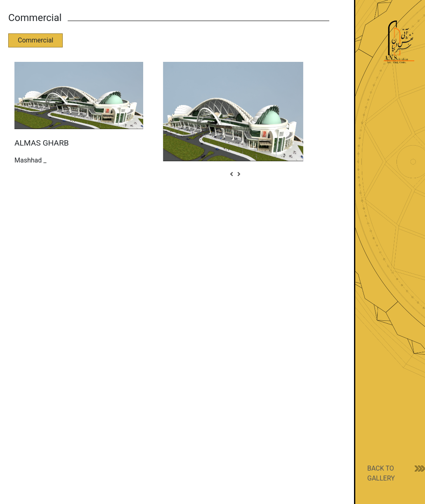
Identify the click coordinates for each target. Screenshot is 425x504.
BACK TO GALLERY (381, 473)
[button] (231, 174)
